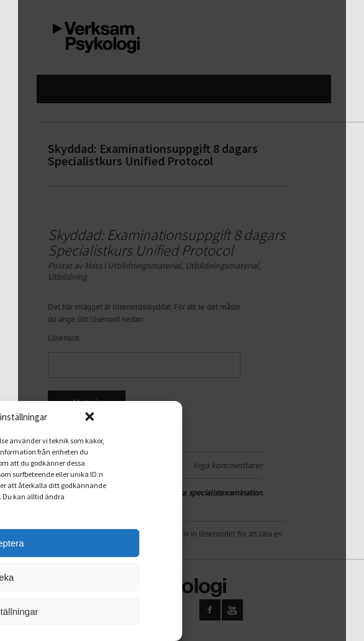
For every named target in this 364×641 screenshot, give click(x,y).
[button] (111, 417)
